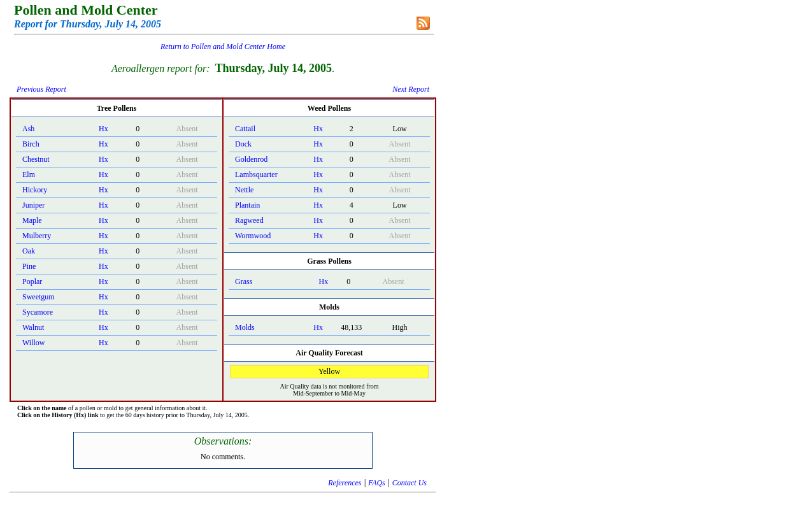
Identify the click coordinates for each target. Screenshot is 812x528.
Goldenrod (251, 159)
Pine (29, 266)
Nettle (244, 190)
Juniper (33, 205)
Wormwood (253, 236)
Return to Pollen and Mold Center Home (223, 46)
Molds (245, 327)
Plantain (247, 205)
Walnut (33, 327)
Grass (244, 282)
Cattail (245, 129)
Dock (243, 144)
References (345, 483)
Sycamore (38, 312)
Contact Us (410, 483)
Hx (103, 129)
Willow (34, 343)
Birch (31, 144)
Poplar (32, 282)
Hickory (35, 190)
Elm (29, 175)
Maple (32, 220)
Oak (29, 251)
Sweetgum (39, 297)
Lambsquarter (256, 175)
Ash (28, 129)
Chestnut (36, 159)
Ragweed (249, 220)
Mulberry (37, 236)
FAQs (376, 483)
